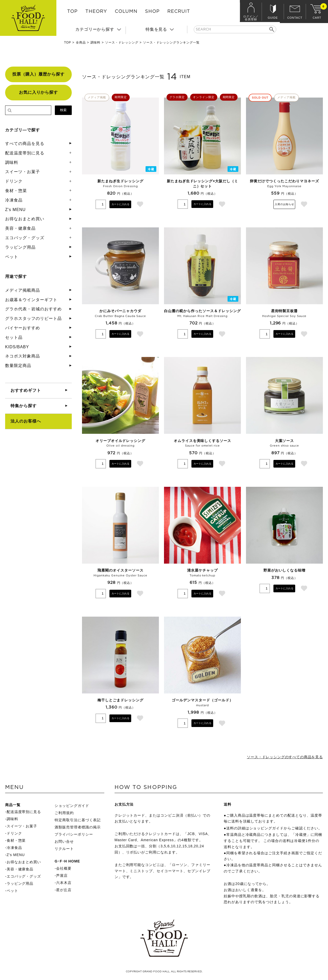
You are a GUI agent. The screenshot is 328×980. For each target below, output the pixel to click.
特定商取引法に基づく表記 (78, 821)
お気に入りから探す (39, 92)
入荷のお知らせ (285, 204)
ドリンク (14, 181)
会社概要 (64, 869)
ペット (12, 257)
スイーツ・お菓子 (23, 172)
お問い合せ (64, 842)
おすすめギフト (26, 390)
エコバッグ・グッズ (25, 238)
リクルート (64, 850)
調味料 (95, 43)
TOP (72, 12)
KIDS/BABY (17, 347)
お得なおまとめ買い (25, 219)
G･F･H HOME (67, 862)
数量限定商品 (18, 366)
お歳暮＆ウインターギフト (31, 300)
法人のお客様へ (26, 421)
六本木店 (64, 884)
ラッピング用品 (20, 247)
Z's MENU (15, 210)
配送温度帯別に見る (25, 153)
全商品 (81, 43)
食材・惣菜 (16, 191)
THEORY (96, 12)
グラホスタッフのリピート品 (33, 318)
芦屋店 (62, 877)
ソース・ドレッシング (122, 43)
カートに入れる (120, 204)
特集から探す (24, 406)
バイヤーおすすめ (23, 328)
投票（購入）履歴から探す (38, 74)
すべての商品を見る (25, 144)
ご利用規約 (64, 814)
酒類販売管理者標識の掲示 (78, 828)
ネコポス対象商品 (23, 356)
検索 (63, 110)
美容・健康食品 (20, 228)
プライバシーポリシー (74, 835)
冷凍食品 (14, 200)
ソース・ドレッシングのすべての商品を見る (279, 757)
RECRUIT (179, 12)
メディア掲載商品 (23, 290)
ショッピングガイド (72, 807)
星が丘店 (64, 891)
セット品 (14, 337)
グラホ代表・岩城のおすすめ (33, 309)
